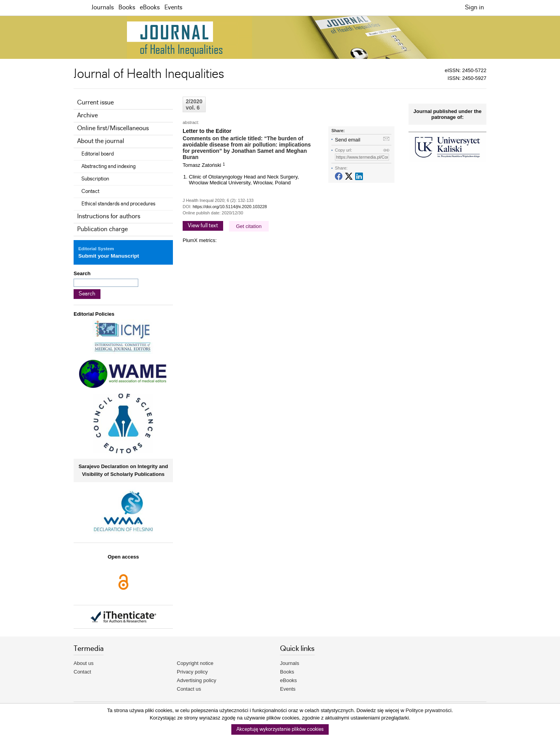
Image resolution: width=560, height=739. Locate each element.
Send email (348, 140)
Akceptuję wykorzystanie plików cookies (280, 729)
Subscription (95, 179)
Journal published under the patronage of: (448, 114)
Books (127, 8)
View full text (203, 226)
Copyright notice (195, 663)
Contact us (189, 689)
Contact (90, 191)
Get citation (249, 226)
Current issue (95, 103)
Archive (87, 116)
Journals (103, 8)
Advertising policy (196, 680)
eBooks (150, 8)
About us (84, 663)
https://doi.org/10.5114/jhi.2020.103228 (230, 207)
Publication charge (102, 229)
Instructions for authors (109, 217)
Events (173, 8)
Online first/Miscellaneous (113, 128)
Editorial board (98, 154)
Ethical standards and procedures (118, 204)
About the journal (101, 141)
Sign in (475, 8)
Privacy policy (192, 672)
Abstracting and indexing (108, 166)
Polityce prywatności (429, 710)
